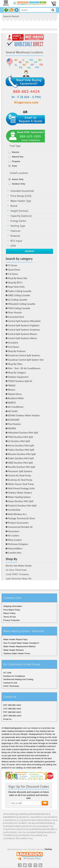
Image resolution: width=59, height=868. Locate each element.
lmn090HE (22, 814)
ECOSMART (14, 420)
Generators (14, 531)
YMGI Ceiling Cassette (19, 308)
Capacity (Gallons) (21, 216)
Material (15, 236)
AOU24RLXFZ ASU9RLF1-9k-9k (19, 823)
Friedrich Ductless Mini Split (22, 506)
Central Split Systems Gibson (22, 338)
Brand (14, 206)
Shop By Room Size (18, 278)
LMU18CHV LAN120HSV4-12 (32, 817)
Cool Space (14, 347)
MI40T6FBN (37, 832)
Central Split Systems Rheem (22, 334)
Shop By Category (17, 373)
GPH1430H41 (10, 814)
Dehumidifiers (15, 548)
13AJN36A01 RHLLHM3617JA (32, 835)
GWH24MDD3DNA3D (39, 814)
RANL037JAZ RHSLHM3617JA (37, 826)
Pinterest (35, 865)
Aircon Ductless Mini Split (21, 446)
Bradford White (16, 398)
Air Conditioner (16, 407)
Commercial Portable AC (20, 527)
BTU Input (16, 241)
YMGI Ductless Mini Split (21, 437)
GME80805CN (10, 817)
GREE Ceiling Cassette (19, 295)
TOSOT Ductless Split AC (20, 381)
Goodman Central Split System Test (26, 360)
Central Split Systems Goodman (24, 330)
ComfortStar (14, 510)
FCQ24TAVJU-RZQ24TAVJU (16, 829)
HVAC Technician (11, 686)
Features (15, 231)
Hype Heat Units (16, 287)
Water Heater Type (21, 201)
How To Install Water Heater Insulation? (21, 643)
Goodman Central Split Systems (24, 355)
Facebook (20, 865)
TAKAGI (12, 385)
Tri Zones (13, 265)
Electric (16, 152)
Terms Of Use (10, 617)
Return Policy (9, 613)
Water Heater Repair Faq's (15, 639)
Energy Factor (18, 221)
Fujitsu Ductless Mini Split (21, 450)
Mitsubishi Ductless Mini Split (23, 433)
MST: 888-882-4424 (12, 716)
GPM (13, 246)
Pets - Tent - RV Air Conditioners (24, 368)
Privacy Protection (12, 620)
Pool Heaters (14, 424)
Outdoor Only (19, 184)
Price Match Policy (12, 610)
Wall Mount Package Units (21, 488)
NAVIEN (12, 428)
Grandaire (13, 343)
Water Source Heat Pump (21, 484)
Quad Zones (14, 270)
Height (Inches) (19, 211)
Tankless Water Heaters (20, 493)
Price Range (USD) (21, 196)
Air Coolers (14, 536)
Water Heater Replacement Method (19, 646)
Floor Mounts (15, 312)
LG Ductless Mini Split (19, 441)
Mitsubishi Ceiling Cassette (22, 304)
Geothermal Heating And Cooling (18, 679)
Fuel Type (15, 146)
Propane (16, 161)
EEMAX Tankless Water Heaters (24, 415)
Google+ (30, 865)
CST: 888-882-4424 (12, 709)
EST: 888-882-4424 (12, 705)
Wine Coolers (15, 540)
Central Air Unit (10, 683)
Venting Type (18, 226)
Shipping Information (13, 606)
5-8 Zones (13, 274)
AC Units (7, 673)
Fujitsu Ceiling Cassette (20, 291)
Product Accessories (18, 523)
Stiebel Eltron (15, 394)
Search (29, 251)
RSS (40, 865)
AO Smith (13, 411)
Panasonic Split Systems (20, 471)
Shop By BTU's (15, 283)
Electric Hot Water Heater (19, 566)
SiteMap (48, 849)
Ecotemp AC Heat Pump (20, 480)
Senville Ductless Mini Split (22, 467)
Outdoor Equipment (18, 377)
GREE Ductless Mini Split (20, 463)
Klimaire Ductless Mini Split (22, 454)
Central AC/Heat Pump (20, 475)
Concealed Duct (16, 317)
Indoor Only (18, 179)
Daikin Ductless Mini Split (21, 458)
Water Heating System (19, 497)
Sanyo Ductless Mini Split (21, 501)
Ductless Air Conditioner (14, 676)
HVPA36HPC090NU (12, 826)
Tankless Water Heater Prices (17, 653)
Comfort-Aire (15, 553)
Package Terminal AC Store (21, 518)
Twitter (25, 865)
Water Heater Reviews (14, 650)
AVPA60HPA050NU (44, 823)
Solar (15, 166)
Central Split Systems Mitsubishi (24, 321)
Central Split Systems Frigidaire (24, 325)
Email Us (7, 719)
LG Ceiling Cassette (18, 300)
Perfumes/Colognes (18, 544)
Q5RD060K (36, 829)
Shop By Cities (15, 364)
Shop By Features (17, 351)
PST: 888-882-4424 (12, 712)
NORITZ (12, 403)
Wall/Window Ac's (17, 514)
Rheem (12, 390)
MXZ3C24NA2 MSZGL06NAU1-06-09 (41, 820)
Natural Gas (18, 157)
